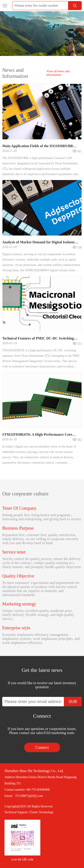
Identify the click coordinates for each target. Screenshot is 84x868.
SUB (73, 702)
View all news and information (58, 73)
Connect (42, 747)
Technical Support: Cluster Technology (29, 812)
